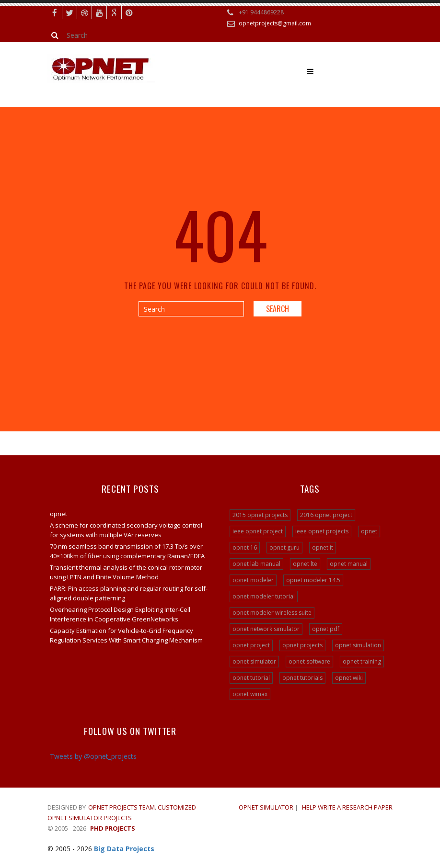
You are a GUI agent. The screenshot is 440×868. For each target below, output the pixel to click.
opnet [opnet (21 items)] (369, 531)
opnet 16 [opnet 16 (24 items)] (245, 547)
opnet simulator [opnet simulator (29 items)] (254, 661)
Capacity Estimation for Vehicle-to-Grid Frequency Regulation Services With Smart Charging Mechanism (126, 635)
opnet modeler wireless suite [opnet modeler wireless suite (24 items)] (272, 613)
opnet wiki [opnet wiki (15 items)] (349, 678)
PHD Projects (113, 828)
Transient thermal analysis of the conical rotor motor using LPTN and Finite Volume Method (126, 572)
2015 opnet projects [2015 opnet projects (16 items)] (260, 515)
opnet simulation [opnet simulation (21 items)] (358, 645)
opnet (58, 514)
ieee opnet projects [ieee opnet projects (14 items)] (322, 531)
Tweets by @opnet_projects (93, 756)
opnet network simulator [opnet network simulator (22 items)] (266, 629)
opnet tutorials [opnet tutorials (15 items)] (302, 678)
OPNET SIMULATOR (266, 807)
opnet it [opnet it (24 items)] (323, 547)
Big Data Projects (124, 849)
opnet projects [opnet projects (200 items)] (302, 645)
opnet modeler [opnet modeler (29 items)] (253, 580)
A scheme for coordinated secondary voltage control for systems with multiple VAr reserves (126, 530)
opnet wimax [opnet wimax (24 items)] (250, 694)
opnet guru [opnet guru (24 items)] (284, 547)
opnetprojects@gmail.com (275, 23)
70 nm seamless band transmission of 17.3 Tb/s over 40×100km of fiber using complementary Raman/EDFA (127, 551)
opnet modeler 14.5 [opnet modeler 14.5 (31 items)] (313, 580)
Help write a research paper (347, 807)
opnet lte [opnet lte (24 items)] (305, 564)
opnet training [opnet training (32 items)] (362, 661)
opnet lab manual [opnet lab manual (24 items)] (256, 564)
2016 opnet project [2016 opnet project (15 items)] (326, 515)
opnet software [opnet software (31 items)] (309, 661)
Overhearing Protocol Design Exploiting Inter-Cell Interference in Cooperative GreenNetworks (120, 614)
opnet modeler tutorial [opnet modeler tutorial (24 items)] (264, 596)
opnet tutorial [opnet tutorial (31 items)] (251, 678)
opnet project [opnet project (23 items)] (251, 645)
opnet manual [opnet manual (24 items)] (349, 564)
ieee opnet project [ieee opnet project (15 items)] (258, 531)
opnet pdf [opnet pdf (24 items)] (326, 629)
